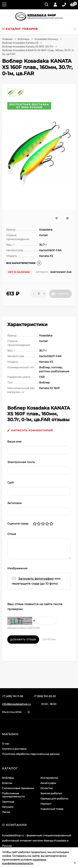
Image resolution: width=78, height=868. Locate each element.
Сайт (11, 482)
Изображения (17, 568)
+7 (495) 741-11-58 (13, 696)
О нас (6, 744)
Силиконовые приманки (18, 788)
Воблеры (23, 39)
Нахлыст (46, 804)
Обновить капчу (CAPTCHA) (24, 628)
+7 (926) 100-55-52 (45, 696)
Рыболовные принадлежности (13, 795)
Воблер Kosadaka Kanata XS (20, 43)
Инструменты (49, 778)
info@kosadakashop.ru (16, 704)
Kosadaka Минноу (46, 39)
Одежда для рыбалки (54, 798)
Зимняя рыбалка (51, 793)
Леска (6, 812)
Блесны (7, 783)
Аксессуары (48, 783)
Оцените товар (18, 523)
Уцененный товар (52, 809)
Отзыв (12, 534)
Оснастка (46, 788)
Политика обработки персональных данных (31, 754)
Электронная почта (21, 462)
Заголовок (15, 503)
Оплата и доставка (14, 749)
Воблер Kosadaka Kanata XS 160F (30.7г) (28, 47)
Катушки (8, 807)
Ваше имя (14, 441)
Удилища (8, 802)
